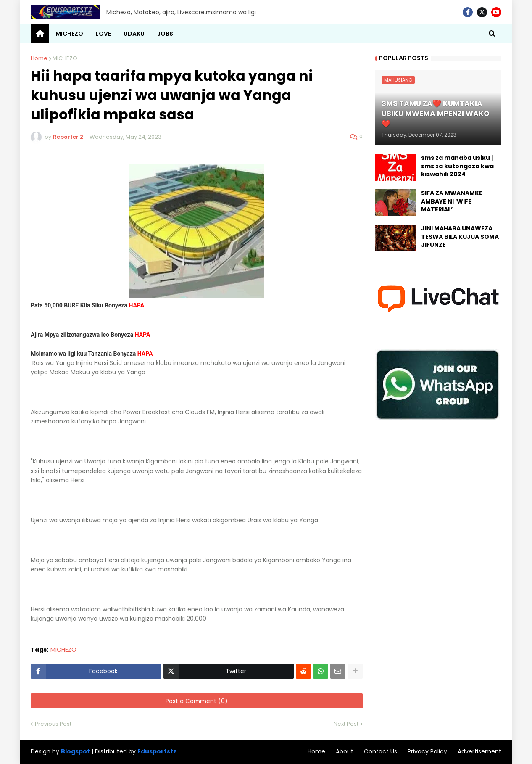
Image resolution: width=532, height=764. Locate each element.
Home (39, 58)
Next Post (346, 724)
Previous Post (53, 724)
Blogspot (75, 752)
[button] (492, 34)
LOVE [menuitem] (103, 34)
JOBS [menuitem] (165, 34)
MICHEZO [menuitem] (69, 34)
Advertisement (479, 751)
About (345, 751)
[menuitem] (40, 34)
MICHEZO (65, 58)
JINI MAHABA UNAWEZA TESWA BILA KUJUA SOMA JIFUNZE (460, 237)
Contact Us (381, 751)
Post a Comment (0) (197, 701)
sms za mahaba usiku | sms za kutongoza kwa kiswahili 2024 (457, 166)
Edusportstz (157, 751)
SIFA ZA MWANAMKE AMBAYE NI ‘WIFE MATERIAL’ (452, 201)
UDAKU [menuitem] (134, 34)
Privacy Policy (427, 751)
